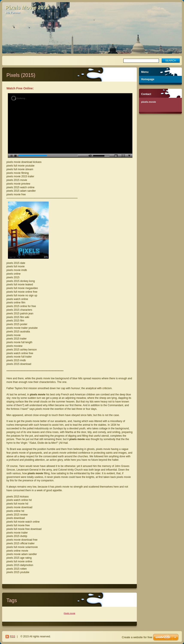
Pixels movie (69, 613)
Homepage (148, 79)
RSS (13, 636)
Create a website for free (137, 637)
